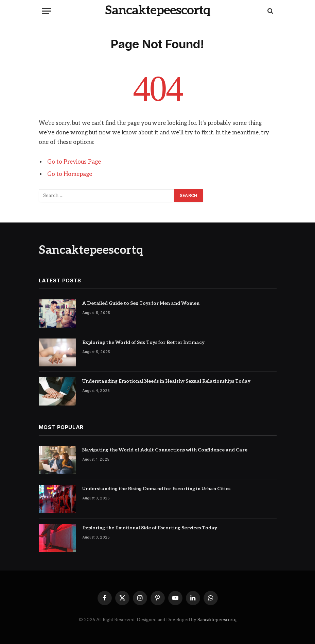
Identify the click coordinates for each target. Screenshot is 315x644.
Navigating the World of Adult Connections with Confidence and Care (165, 450)
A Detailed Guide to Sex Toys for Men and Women (141, 303)
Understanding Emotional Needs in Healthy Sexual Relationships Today (166, 381)
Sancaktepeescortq (217, 620)
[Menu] (47, 11)
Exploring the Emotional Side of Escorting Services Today (150, 528)
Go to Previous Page (74, 162)
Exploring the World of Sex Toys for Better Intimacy (143, 342)
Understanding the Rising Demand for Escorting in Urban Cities (156, 489)
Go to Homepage (70, 174)
